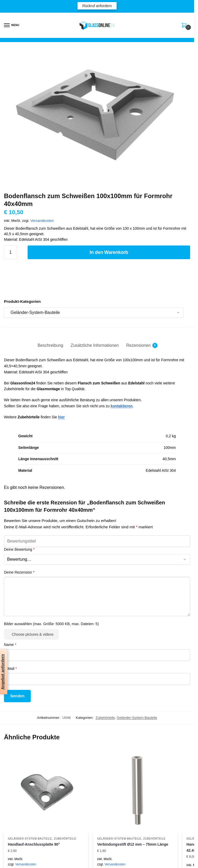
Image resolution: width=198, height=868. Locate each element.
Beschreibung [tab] (50, 345)
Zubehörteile (105, 718)
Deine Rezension (19, 572)
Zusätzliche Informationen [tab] (95, 345)
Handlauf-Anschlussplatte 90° (34, 844)
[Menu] (12, 26)
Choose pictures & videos (33, 634)
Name (10, 645)
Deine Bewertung (19, 549)
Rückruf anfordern (97, 6)
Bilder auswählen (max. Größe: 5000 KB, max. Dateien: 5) (51, 624)
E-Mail (10, 669)
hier (61, 417)
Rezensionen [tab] (138, 345)
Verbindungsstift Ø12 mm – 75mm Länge (133, 844)
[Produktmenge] (11, 252)
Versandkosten (42, 221)
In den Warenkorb (109, 252)
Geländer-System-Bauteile (137, 718)
